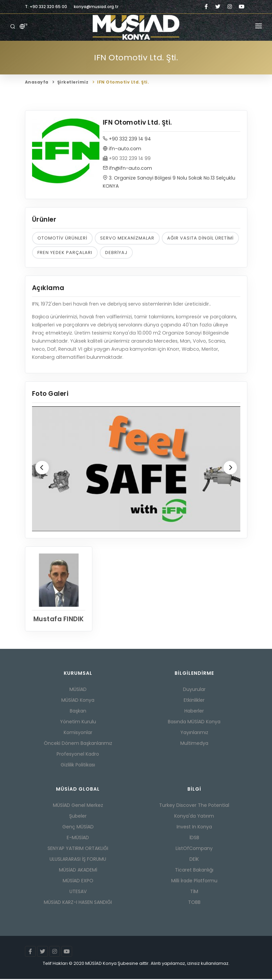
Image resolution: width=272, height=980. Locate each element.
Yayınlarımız (194, 733)
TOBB (194, 903)
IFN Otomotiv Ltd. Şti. (123, 82)
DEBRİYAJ (116, 253)
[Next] (230, 468)
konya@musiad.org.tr (96, 7)
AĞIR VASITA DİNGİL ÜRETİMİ (200, 238)
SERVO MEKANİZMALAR (127, 238)
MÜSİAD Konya (78, 701)
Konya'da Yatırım (194, 817)
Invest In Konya (194, 828)
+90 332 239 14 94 (127, 139)
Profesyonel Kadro (78, 755)
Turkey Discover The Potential (194, 806)
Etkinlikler (194, 701)
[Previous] (42, 468)
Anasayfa (37, 82)
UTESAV (78, 892)
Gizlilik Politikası (78, 766)
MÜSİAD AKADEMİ (78, 871)
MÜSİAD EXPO (78, 882)
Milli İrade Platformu (194, 882)
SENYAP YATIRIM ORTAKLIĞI (78, 849)
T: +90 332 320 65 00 (46, 7)
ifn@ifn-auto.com (127, 168)
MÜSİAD (78, 690)
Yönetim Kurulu (78, 723)
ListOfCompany (194, 849)
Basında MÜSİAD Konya (194, 723)
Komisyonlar (78, 733)
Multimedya (194, 744)
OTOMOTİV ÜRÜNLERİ (62, 238)
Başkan (78, 712)
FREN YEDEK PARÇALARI (65, 253)
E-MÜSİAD (78, 839)
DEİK (194, 860)
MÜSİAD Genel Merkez (78, 806)
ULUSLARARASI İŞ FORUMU (78, 860)
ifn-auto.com (122, 149)
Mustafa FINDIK (58, 620)
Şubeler (78, 817)
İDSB (194, 839)
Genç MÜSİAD (78, 828)
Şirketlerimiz (73, 82)
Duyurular (194, 690)
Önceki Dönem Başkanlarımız (78, 744)
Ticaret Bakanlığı (194, 871)
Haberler (194, 712)
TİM (194, 892)
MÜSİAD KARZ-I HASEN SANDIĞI (78, 903)
